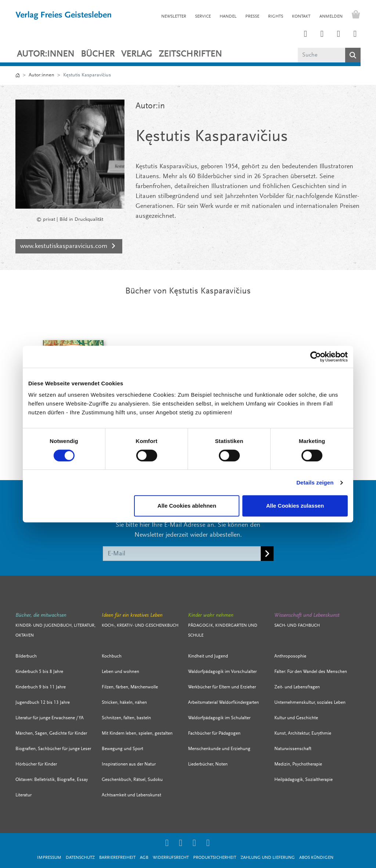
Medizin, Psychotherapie (298, 764)
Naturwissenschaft (293, 749)
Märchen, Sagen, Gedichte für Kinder (51, 733)
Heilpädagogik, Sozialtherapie (303, 780)
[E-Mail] (182, 554)
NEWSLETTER (174, 17)
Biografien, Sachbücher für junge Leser (53, 749)
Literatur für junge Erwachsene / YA (50, 718)
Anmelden (331, 17)
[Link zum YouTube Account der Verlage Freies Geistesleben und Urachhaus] (355, 35)
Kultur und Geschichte (296, 718)
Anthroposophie (290, 656)
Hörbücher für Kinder (36, 764)
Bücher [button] (98, 54)
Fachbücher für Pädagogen (214, 733)
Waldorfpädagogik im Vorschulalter (222, 672)
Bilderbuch (26, 656)
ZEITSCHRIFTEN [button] (190, 54)
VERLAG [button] (137, 54)
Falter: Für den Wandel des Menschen (311, 672)
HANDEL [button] (228, 17)
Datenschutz (80, 858)
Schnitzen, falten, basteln (126, 718)
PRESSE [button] (252, 17)
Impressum (49, 858)
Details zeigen (315, 482)
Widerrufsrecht (171, 858)
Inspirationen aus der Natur (129, 764)
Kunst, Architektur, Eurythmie (303, 733)
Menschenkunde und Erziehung (219, 749)
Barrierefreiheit (117, 858)
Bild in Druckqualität (81, 220)
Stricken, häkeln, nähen (124, 703)
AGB (144, 858)
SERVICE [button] (203, 17)
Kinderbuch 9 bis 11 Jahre (41, 687)
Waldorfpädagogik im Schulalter (219, 718)
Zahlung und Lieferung (268, 858)
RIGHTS (276, 17)
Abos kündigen (316, 858)
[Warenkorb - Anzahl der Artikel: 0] (354, 15)
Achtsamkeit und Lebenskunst (131, 795)
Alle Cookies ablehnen (187, 506)
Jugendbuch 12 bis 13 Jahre (43, 703)
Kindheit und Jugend (208, 656)
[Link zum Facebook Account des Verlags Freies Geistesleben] (339, 35)
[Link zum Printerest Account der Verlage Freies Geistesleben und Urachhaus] (322, 35)
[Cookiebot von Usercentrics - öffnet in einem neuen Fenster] (316, 357)
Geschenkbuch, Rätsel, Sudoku (132, 780)
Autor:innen (46, 54)
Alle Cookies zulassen (295, 506)
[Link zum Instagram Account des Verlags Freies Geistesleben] (305, 35)
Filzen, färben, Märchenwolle (130, 687)
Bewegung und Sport (122, 749)
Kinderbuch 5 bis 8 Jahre (39, 672)
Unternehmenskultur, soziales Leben (310, 703)
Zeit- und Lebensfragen (297, 687)
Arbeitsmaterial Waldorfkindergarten (223, 703)
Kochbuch (112, 656)
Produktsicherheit (215, 858)
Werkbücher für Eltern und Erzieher (222, 687)
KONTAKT (301, 17)
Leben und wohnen (120, 672)
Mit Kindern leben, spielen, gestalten (137, 733)
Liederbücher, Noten (208, 764)
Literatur (23, 795)
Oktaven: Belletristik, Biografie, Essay (52, 780)
